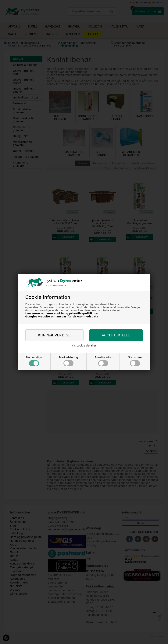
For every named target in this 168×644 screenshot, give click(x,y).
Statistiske (135, 361)
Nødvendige (34, 361)
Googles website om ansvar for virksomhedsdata (62, 316)
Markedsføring (69, 361)
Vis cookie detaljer (84, 346)
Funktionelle (103, 361)
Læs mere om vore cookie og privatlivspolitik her (62, 313)
